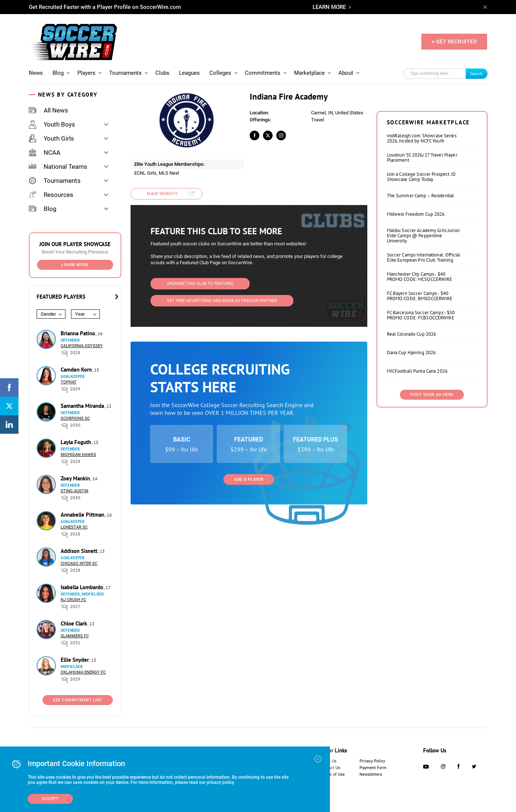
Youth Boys (52, 124)
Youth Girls (51, 138)
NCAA (45, 152)
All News (48, 110)
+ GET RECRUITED (454, 41)
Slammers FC (75, 636)
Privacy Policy (372, 761)
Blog (58, 73)
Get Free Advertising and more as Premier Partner (222, 301)
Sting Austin (75, 491)
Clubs (162, 73)
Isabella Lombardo (83, 587)
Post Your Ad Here (432, 395)
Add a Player (249, 479)
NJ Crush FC (73, 600)
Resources (51, 195)
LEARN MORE (329, 7)
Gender (48, 314)
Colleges (220, 73)
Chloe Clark (75, 623)
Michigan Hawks (78, 455)
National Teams (58, 167)
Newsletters (371, 774)
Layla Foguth (77, 442)
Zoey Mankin (76, 478)
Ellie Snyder (75, 660)
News (36, 73)
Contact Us (330, 768)
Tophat (69, 382)
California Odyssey (82, 346)
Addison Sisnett (80, 551)
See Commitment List (78, 700)
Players (86, 73)
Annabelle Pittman (83, 515)
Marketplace (309, 73)
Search (476, 73)
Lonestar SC (74, 527)
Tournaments (125, 73)
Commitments (263, 73)
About (346, 73)
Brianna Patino (79, 333)
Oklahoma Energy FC (83, 672)
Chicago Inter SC (79, 563)
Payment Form (373, 768)
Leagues (189, 73)
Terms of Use (332, 774)
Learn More (75, 265)
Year (80, 314)
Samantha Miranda (83, 406)
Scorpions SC (75, 418)
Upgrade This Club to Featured (200, 284)
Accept (50, 799)
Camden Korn (77, 370)
